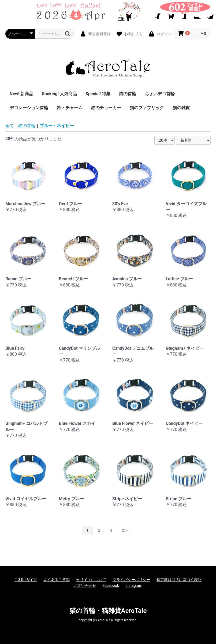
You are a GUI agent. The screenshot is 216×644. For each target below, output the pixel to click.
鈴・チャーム (70, 108)
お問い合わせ (85, 586)
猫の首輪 (128, 94)
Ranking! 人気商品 (59, 94)
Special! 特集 (98, 94)
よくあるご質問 (57, 580)
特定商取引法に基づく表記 (179, 580)
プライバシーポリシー (131, 580)
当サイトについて (91, 580)
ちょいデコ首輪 (160, 94)
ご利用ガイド (26, 580)
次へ (126, 530)
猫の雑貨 (181, 108)
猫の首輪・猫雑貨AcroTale (108, 611)
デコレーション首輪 (29, 108)
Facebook (111, 586)
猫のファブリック (147, 108)
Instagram (134, 586)
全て (10, 126)
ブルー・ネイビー (57, 126)
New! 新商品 (21, 94)
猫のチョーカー (106, 108)
